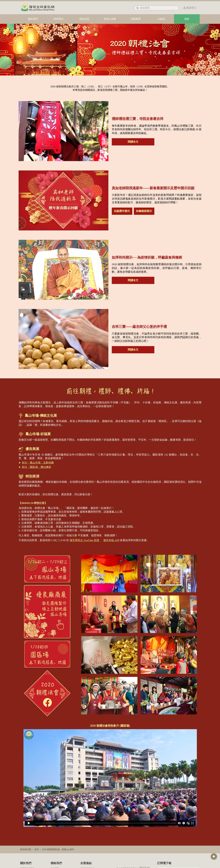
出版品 (161, 19)
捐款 (187, 19)
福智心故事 (110, 19)
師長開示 (59, 19)
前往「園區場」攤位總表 (37, 467)
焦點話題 (84, 19)
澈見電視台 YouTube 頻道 (84, 540)
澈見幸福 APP (111, 540)
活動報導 (136, 19)
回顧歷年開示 (122, 211)
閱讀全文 (133, 142)
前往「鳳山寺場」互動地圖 (38, 463)
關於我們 (33, 19)
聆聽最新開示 (144, 211)
